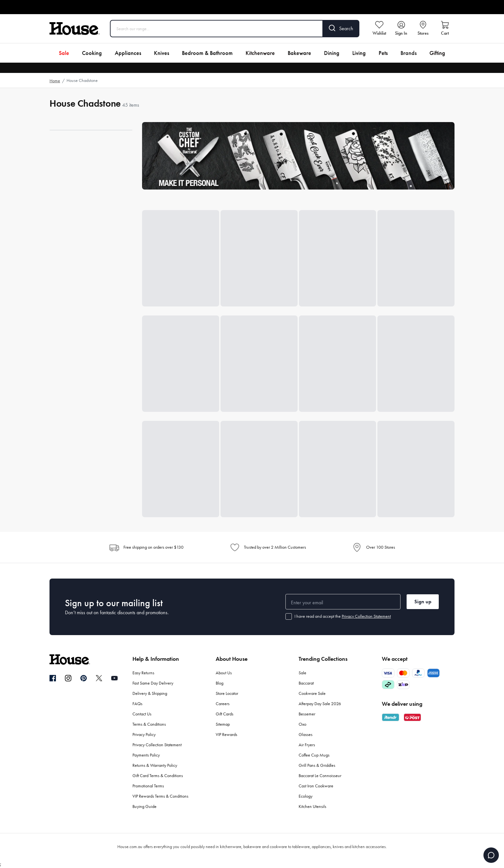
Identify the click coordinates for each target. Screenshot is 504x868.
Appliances (128, 53)
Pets (383, 53)
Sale (64, 53)
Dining (332, 53)
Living (359, 53)
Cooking (92, 53)
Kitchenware (260, 53)
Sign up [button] (423, 602)
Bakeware (299, 53)
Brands (409, 53)
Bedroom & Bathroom (207, 53)
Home (55, 81)
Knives (162, 53)
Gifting (437, 53)
